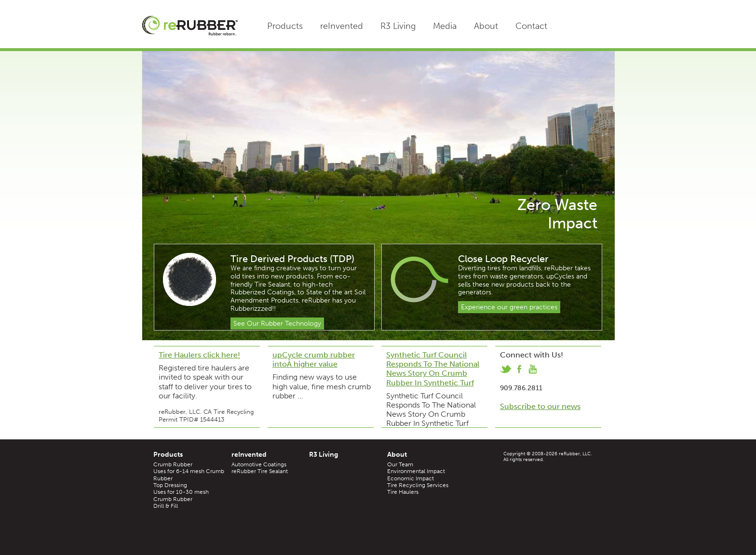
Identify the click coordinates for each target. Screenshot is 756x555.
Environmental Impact (416, 471)
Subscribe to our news (540, 406)
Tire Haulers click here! (199, 355)
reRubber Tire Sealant (260, 471)
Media (445, 26)
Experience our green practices (509, 307)
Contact (531, 26)
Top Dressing (170, 485)
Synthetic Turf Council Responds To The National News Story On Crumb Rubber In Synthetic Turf (433, 369)
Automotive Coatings (259, 464)
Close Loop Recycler (503, 259)
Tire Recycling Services (418, 485)
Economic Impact (411, 478)
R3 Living (398, 26)
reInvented (342, 26)
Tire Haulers (403, 492)
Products (285, 26)
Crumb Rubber (173, 464)
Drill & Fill (166, 506)
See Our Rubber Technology (277, 324)
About (486, 26)
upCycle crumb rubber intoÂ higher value (314, 359)
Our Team (400, 464)
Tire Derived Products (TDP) (292, 259)
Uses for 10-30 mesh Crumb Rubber (181, 495)
